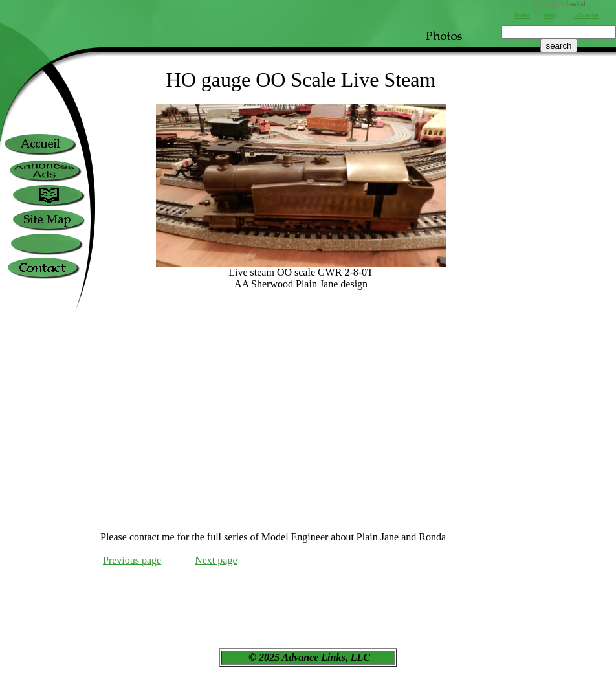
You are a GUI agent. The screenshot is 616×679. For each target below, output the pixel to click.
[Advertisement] (559, 311)
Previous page (132, 560)
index (522, 15)
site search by (558, 4)
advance (586, 15)
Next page (216, 560)
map (550, 15)
